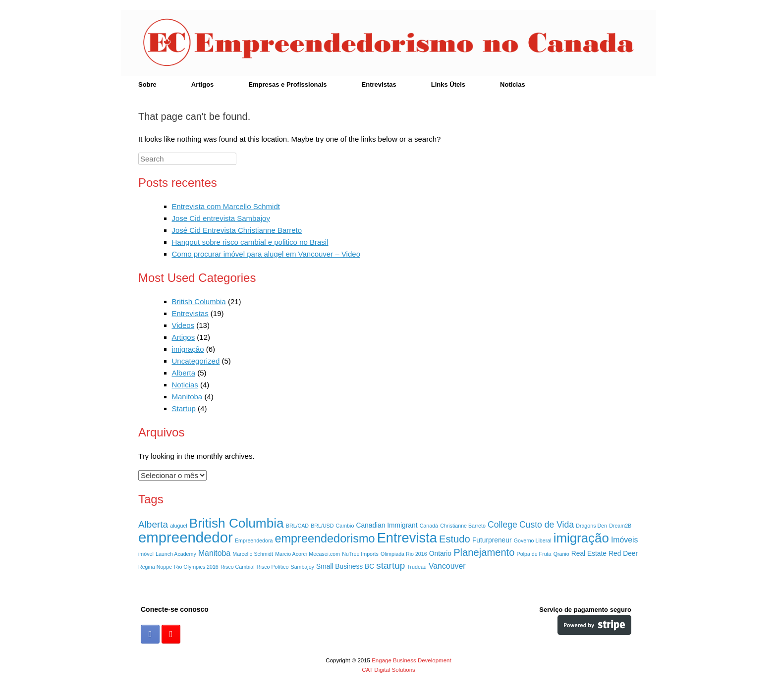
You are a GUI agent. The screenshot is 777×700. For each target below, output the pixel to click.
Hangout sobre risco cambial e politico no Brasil (250, 242)
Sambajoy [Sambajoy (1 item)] (303, 567)
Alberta (184, 373)
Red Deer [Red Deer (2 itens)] (623, 554)
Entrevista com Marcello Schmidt (226, 206)
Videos (183, 325)
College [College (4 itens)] (502, 525)
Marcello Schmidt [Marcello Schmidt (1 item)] (253, 554)
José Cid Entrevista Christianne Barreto (237, 230)
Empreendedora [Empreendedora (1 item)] (254, 540)
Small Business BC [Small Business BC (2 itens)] (345, 566)
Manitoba (187, 397)
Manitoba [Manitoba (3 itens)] (214, 553)
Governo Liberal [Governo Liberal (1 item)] (533, 540)
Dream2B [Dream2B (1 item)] (620, 526)
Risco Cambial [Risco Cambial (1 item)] (238, 567)
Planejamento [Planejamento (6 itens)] (484, 552)
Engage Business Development (411, 660)
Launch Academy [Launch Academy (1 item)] (176, 554)
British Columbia (199, 301)
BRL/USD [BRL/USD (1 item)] (322, 526)
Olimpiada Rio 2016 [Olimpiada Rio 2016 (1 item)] (404, 554)
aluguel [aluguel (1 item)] (178, 526)
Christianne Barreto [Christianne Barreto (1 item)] (463, 526)
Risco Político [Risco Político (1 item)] (273, 567)
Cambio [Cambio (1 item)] (345, 526)
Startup (184, 408)
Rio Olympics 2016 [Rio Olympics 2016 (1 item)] (196, 567)
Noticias (513, 84)
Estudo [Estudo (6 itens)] (455, 539)
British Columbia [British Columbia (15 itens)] (237, 523)
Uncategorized (196, 361)
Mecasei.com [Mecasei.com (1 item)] (324, 554)
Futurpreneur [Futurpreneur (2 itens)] (492, 540)
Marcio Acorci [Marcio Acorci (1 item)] (291, 554)
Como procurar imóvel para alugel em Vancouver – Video (266, 254)
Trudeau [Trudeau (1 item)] (416, 567)
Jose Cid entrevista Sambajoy (221, 218)
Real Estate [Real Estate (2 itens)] (589, 554)
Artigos (203, 84)
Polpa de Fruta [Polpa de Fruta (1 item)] (534, 554)
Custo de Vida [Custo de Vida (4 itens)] (547, 525)
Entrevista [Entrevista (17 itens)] (407, 538)
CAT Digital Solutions (388, 670)
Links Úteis (448, 84)
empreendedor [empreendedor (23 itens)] (186, 537)
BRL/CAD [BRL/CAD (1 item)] (297, 526)
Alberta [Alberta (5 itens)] (153, 524)
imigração (188, 349)
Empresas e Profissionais (287, 84)
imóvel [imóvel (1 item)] (146, 554)
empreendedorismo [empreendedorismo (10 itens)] (325, 538)
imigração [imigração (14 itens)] (581, 538)
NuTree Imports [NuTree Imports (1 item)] (360, 554)
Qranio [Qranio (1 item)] (561, 554)
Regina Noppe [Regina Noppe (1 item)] (155, 567)
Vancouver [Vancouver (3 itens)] (447, 566)
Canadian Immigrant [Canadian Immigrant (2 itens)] (387, 525)
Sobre (147, 84)
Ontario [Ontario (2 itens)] (440, 554)
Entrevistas (379, 84)
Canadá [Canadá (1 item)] (429, 526)
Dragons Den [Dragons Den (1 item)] (591, 526)
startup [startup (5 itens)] (390, 565)
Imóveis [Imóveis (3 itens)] (625, 540)
